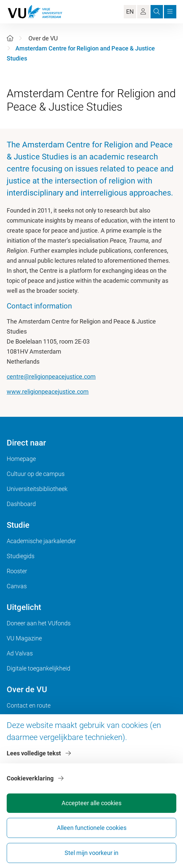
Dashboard (21, 504)
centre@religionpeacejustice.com (51, 377)
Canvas (17, 586)
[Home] (10, 38)
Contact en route (29, 705)
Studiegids (21, 556)
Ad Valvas (20, 653)
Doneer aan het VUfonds (39, 623)
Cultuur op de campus (36, 474)
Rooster (17, 571)
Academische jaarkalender (41, 541)
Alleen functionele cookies (92, 828)
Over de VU (43, 38)
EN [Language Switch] (130, 12)
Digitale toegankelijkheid (38, 668)
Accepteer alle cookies (91, 803)
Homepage (21, 459)
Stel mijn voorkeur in (91, 853)
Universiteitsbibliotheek (37, 489)
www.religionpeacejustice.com (48, 392)
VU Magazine (24, 638)
